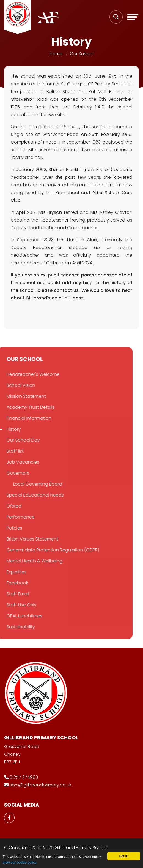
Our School (82, 54)
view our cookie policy (20, 863)
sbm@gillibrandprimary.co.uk (40, 785)
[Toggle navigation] (133, 17)
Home (56, 54)
